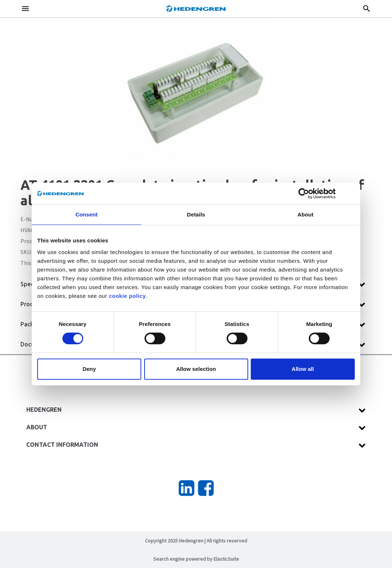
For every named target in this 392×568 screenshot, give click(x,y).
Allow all (303, 369)
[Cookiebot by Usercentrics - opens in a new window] (309, 193)
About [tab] (305, 214)
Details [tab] (196, 214)
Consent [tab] (87, 214)
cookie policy (127, 296)
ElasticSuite (226, 559)
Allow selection (196, 369)
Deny (89, 369)
